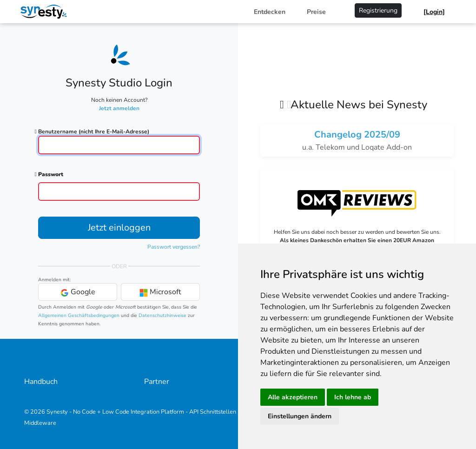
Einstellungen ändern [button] (300, 416)
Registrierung (378, 10)
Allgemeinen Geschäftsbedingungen (79, 315)
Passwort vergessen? (174, 247)
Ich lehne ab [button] (353, 397)
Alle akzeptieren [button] (293, 397)
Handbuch (41, 382)
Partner (157, 382)
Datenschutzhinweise (162, 315)
